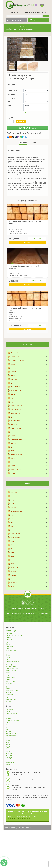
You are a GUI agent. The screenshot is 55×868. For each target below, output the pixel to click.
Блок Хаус (14, 368)
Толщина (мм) (12, 91)
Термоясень (14, 583)
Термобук (14, 571)
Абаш (12, 504)
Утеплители (14, 462)
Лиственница (15, 492)
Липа (12, 541)
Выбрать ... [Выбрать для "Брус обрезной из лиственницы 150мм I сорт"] (27, 242)
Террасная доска (16, 390)
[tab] (23, 142)
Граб (12, 522)
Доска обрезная (15, 413)
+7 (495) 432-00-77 (16, 12)
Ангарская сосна (16, 500)
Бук (12, 519)
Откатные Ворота (16, 470)
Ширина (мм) (12, 94)
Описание (23, 142)
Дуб (12, 526)
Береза (13, 515)
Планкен (13, 394)
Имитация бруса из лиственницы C (24, 266)
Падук (13, 556)
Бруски (13, 398)
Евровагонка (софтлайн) (18, 360)
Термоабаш (14, 568)
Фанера (13, 458)
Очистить (27, 112)
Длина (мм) (12, 98)
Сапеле (13, 560)
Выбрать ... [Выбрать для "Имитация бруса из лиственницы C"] (27, 285)
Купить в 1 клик (37, 239)
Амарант (13, 507)
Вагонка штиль (15, 357)
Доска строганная (16, 409)
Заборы (13, 473)
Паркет (13, 375)
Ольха (13, 545)
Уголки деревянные (16, 439)
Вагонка (13, 364)
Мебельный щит (16, 421)
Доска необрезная (16, 417)
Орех (12, 549)
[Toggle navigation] (48, 5)
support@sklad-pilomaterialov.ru (35, 12)
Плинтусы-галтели (16, 454)
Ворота (13, 466)
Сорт (10, 102)
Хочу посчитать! (27, 128)
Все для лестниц (16, 428)
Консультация (16, 20)
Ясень (13, 586)
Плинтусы (14, 424)
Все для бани (15, 432)
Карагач (13, 530)
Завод (10, 105)
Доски (12, 383)
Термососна (14, 579)
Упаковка (11, 109)
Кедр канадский (15, 534)
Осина (13, 552)
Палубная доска (16, 387)
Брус (12, 402)
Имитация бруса (16, 353)
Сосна (13, 496)
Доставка (37, 20)
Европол (13, 372)
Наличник (14, 443)
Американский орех (17, 511)
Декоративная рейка (17, 406)
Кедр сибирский (15, 537)
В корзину (21, 121)
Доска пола (14, 379)
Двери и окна (15, 447)
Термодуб (14, 575)
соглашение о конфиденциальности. (19, 818)
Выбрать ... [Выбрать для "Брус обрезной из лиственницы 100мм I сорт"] (27, 329)
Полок (13, 451)
